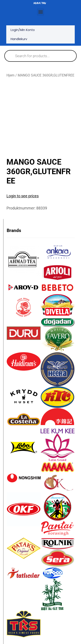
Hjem (10, 75)
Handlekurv (19, 39)
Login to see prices (23, 196)
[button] (40, 12)
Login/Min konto (23, 30)
